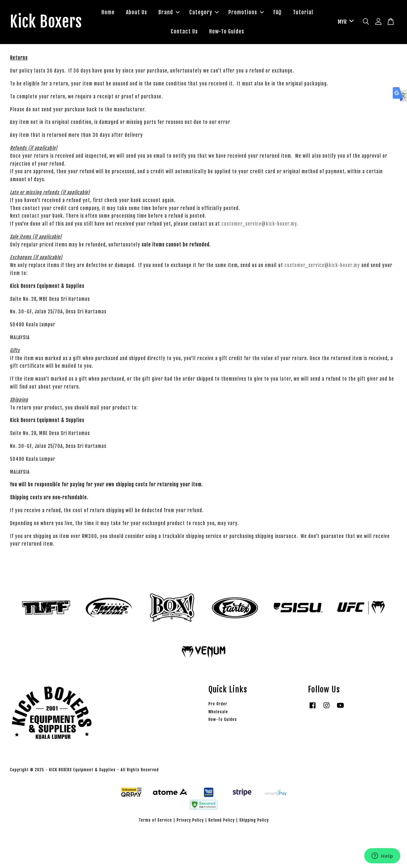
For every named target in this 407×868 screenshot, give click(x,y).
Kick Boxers (47, 22)
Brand (170, 13)
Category (205, 13)
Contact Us (185, 31)
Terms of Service (155, 820)
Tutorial (304, 13)
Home (109, 13)
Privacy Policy (190, 820)
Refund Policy (222, 820)
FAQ (278, 13)
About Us (137, 13)
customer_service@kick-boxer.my (259, 224)
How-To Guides (227, 31)
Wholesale (218, 712)
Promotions (247, 13)
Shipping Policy (254, 820)
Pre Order (218, 704)
